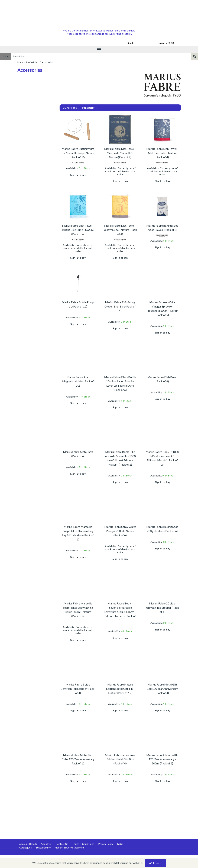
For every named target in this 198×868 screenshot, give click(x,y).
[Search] (101, 56)
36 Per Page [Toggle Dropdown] (70, 108)
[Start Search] (194, 56)
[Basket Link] (166, 43)
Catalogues (25, 848)
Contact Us (62, 844)
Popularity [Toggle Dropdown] (88, 108)
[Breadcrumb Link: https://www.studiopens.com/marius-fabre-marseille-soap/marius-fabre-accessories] (47, 62)
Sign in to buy (78, 175)
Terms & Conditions (83, 844)
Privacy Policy (106, 844)
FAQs (120, 844)
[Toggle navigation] (99, 50)
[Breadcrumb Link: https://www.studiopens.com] (20, 62)
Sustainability (43, 848)
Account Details (28, 844)
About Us (46, 844)
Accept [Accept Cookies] (155, 863)
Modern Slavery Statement (69, 848)
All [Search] (4, 56)
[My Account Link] (131, 43)
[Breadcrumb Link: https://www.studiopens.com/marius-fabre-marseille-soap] (32, 62)
